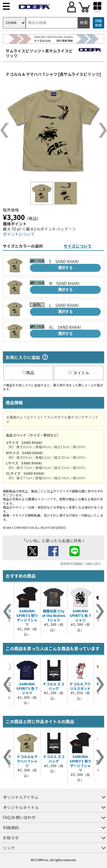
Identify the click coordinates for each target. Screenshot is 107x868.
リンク (9, 848)
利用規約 (11, 828)
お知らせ (11, 838)
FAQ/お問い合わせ (19, 817)
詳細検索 (98, 23)
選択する (65, 268)
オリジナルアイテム (21, 797)
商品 (28, 373)
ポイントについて (19, 234)
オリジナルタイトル (21, 807)
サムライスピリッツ (24, 51)
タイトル (79, 373)
